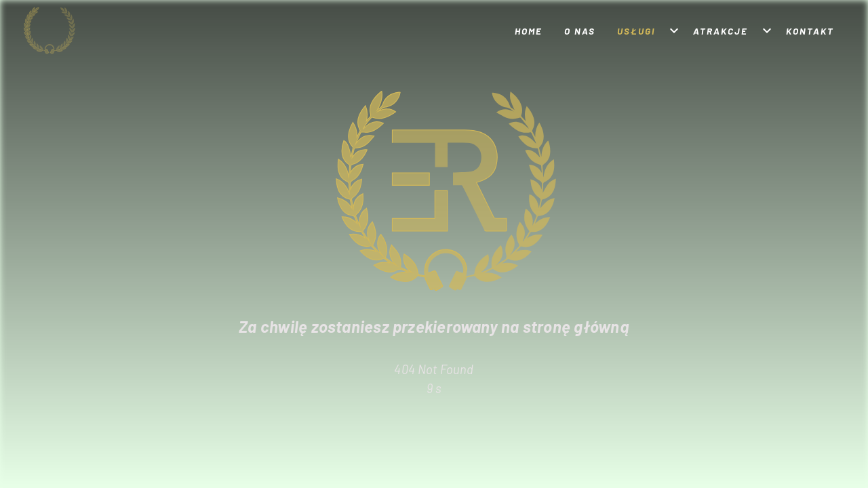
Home (529, 31)
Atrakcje (721, 31)
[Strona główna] (73, 30)
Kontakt (810, 31)
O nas (580, 31)
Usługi (636, 31)
